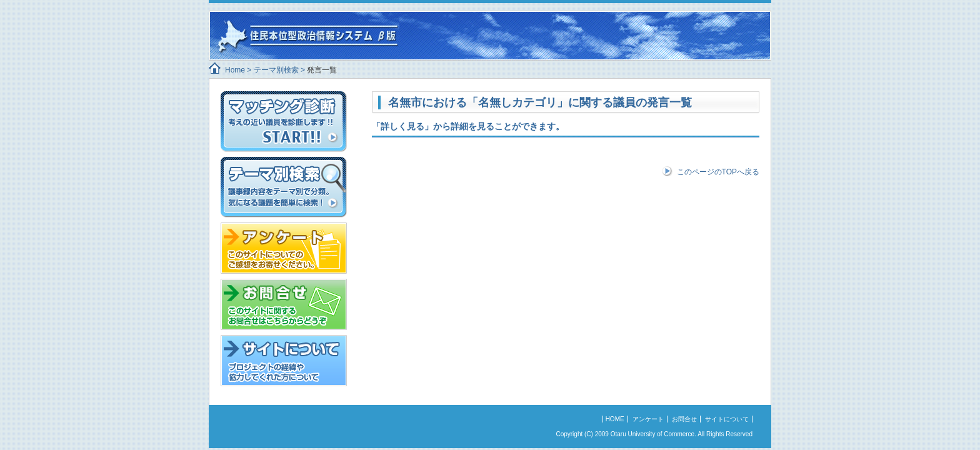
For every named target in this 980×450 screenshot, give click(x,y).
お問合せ (684, 419)
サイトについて (727, 419)
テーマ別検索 (276, 70)
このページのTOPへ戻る (718, 172)
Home (235, 70)
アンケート (648, 419)
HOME (615, 419)
